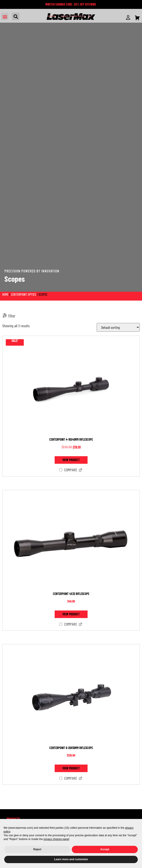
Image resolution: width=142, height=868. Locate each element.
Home (5, 294)
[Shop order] (118, 327)
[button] (5, 17)
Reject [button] (37, 849)
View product (71, 460)
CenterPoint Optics (23, 294)
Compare (68, 470)
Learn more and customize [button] (71, 859)
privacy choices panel (56, 839)
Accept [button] (105, 849)
